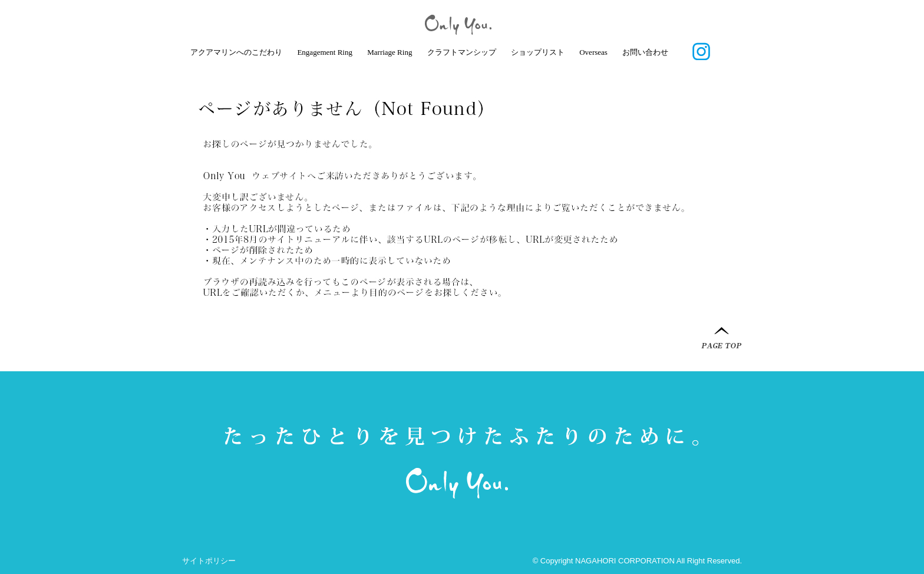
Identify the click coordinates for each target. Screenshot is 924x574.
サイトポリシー (209, 561)
